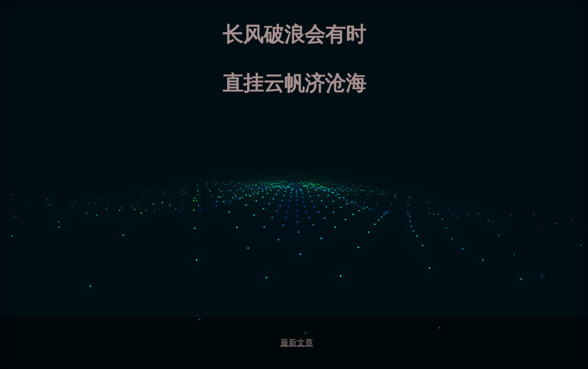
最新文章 (297, 343)
